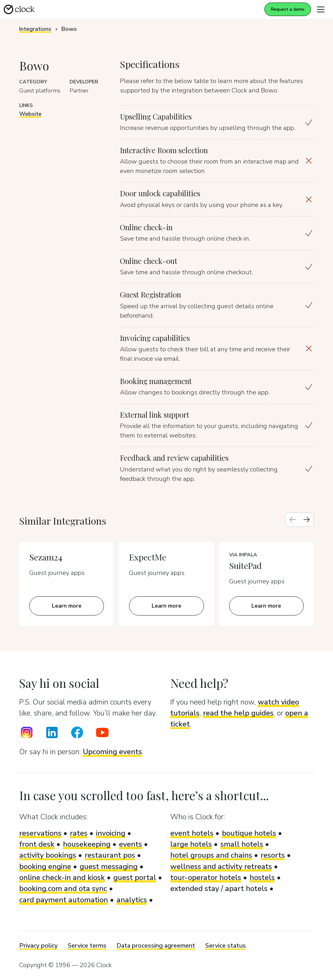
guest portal (135, 877)
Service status (226, 946)
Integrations (35, 29)
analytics (132, 900)
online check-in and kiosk (62, 877)
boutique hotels (249, 833)
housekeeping (87, 844)
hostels (262, 877)
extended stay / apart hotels (219, 888)
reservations (40, 833)
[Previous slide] (293, 520)
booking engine (45, 866)
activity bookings (48, 855)
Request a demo (288, 9)
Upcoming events (112, 752)
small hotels (242, 844)
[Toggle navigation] (321, 9)
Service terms (87, 946)
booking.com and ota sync (63, 888)
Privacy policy (38, 946)
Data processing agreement (156, 946)
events (130, 844)
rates (79, 833)
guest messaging (109, 866)
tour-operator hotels (206, 877)
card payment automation (64, 900)
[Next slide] (307, 520)
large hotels (191, 844)
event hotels (192, 833)
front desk (37, 844)
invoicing (111, 833)
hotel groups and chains (211, 855)
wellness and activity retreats (221, 866)
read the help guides (238, 713)
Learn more (67, 606)
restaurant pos (110, 855)
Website (30, 114)
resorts (273, 855)
